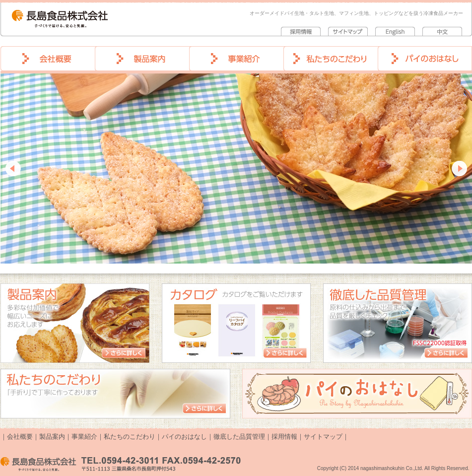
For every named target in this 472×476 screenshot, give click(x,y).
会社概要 (20, 437)
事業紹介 (84, 437)
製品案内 (52, 437)
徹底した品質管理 (239, 437)
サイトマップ (323, 437)
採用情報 (284, 437)
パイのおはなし (184, 437)
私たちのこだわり (130, 437)
